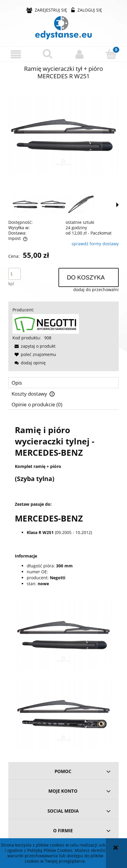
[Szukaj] (48, 54)
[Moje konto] (79, 54)
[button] (16, 54)
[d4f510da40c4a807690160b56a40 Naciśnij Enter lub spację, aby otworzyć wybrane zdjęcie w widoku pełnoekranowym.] (63, 135)
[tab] (63, 383)
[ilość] (15, 274)
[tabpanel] (63, 584)
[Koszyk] (111, 54)
